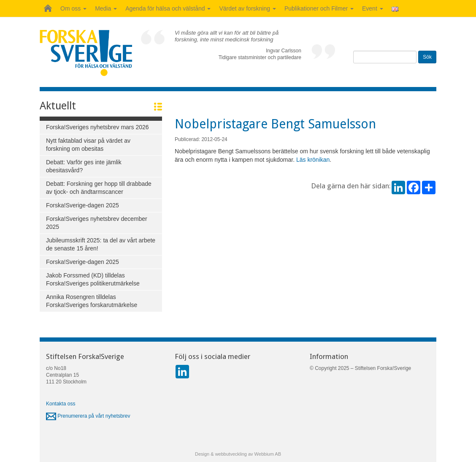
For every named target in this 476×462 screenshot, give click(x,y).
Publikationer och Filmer (319, 8)
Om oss (73, 8)
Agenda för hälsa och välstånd (168, 8)
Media (106, 8)
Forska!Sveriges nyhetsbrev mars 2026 (97, 127)
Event (373, 8)
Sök (427, 57)
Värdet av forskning (247, 8)
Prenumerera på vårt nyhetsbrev (88, 416)
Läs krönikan (313, 160)
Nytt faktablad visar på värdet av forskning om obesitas (88, 145)
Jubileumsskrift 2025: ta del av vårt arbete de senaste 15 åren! (101, 244)
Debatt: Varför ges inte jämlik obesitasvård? (84, 166)
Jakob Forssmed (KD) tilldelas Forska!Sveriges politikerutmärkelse (93, 279)
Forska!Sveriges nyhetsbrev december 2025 (97, 223)
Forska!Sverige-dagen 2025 (82, 205)
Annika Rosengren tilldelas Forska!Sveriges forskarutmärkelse (92, 301)
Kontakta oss (61, 404)
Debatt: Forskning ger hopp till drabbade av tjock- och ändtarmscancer (99, 188)
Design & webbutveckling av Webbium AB (238, 454)
